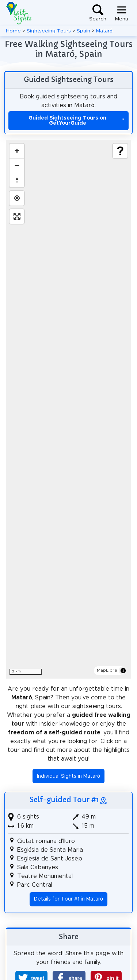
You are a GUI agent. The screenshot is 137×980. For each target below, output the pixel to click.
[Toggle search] (98, 13)
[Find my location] (17, 198)
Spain (83, 31)
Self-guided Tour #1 (64, 800)
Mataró (104, 31)
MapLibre (107, 670)
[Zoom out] (17, 165)
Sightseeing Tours (49, 31)
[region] (68, 409)
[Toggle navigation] (122, 13)
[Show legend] (120, 151)
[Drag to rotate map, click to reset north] (17, 180)
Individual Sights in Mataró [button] (68, 776)
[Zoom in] (17, 151)
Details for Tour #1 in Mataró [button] (68, 899)
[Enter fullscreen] (17, 216)
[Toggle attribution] (123, 671)
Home (13, 31)
